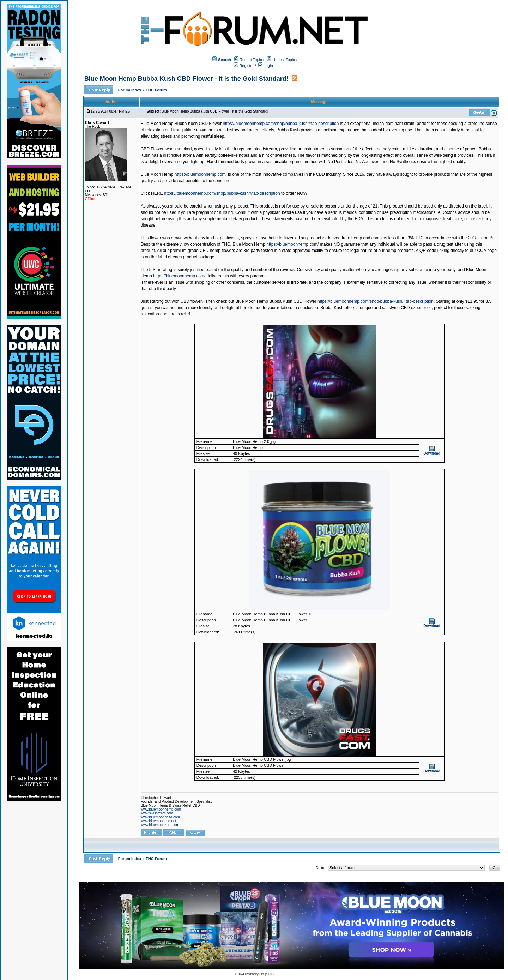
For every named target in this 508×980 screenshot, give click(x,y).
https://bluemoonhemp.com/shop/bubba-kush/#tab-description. (376, 301)
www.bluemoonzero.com (160, 825)
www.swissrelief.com (157, 813)
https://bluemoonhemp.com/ (201, 174)
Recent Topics (252, 60)
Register (244, 66)
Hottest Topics (285, 60)
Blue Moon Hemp (157, 174)
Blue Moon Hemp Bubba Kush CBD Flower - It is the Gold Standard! (186, 79)
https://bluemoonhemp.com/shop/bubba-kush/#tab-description (281, 124)
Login (266, 66)
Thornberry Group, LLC (259, 974)
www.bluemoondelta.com (160, 817)
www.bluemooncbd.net (159, 821)
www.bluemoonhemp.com (161, 809)
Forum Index (130, 90)
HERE (157, 193)
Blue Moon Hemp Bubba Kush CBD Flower (181, 124)
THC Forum (156, 90)
